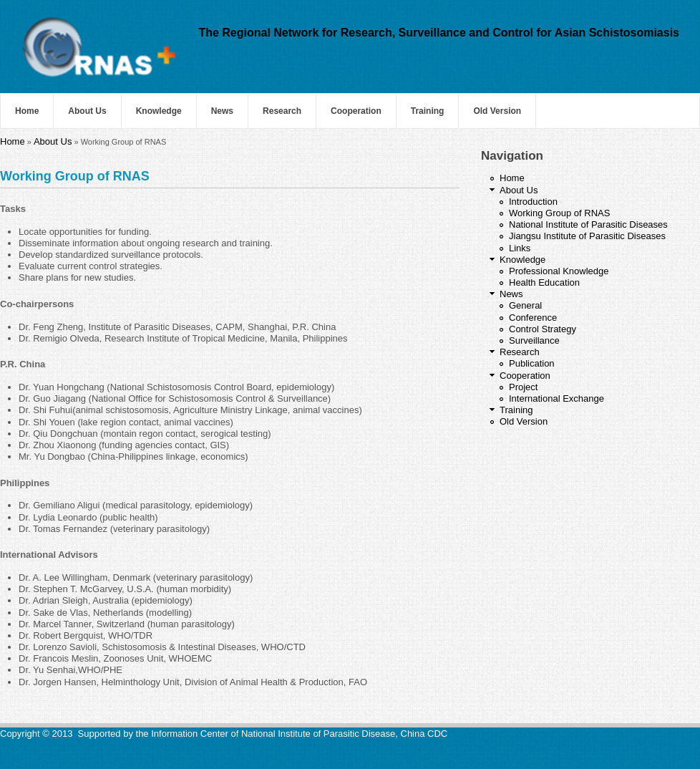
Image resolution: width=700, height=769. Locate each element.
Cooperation (356, 111)
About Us (87, 111)
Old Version (497, 111)
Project (523, 387)
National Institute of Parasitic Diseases (588, 224)
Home (27, 111)
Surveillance (534, 340)
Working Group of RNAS (559, 213)
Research (282, 111)
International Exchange (556, 398)
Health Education (544, 282)
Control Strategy (543, 329)
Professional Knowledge (559, 271)
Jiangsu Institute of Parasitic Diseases (587, 236)
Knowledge (159, 111)
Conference (533, 318)
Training (428, 111)
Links (520, 248)
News (222, 111)
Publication (532, 363)
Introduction (533, 202)
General (525, 305)
